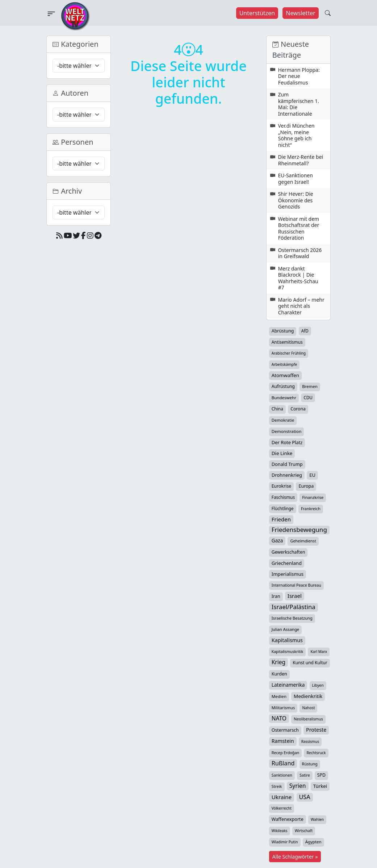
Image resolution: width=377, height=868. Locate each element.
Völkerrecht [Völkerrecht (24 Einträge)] (282, 808)
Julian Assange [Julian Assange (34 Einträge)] (285, 629)
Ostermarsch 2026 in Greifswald (300, 253)
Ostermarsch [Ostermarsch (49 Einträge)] (285, 730)
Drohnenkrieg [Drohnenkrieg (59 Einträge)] (287, 475)
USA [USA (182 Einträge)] (305, 797)
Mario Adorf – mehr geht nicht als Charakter (301, 306)
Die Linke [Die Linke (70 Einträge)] (282, 453)
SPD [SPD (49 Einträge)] (321, 775)
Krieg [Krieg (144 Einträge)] (278, 662)
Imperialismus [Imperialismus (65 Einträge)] (288, 574)
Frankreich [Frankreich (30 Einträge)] (311, 509)
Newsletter (300, 13)
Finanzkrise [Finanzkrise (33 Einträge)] (313, 497)
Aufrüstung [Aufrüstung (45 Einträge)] (283, 386)
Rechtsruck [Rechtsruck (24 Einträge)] (316, 753)
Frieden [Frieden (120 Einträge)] (281, 519)
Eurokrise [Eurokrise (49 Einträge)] (282, 486)
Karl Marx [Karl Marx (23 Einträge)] (319, 652)
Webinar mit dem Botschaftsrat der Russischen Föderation (298, 228)
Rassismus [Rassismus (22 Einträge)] (310, 741)
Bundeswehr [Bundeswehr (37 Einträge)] (284, 398)
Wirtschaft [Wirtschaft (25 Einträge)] (304, 831)
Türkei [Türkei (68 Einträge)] (320, 786)
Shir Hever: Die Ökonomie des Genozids (295, 200)
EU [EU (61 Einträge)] (312, 475)
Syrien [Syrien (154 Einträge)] (298, 786)
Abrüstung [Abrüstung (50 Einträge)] (283, 331)
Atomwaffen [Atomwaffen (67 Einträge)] (285, 375)
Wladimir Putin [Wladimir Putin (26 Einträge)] (285, 842)
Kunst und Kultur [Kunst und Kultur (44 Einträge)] (310, 663)
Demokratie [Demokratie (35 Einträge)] (283, 420)
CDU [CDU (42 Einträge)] (308, 397)
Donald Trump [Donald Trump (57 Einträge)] (287, 464)
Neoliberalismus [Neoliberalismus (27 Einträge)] (308, 719)
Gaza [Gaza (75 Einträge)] (277, 540)
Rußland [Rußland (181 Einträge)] (283, 763)
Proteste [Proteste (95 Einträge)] (316, 730)
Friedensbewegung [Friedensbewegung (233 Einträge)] (299, 530)
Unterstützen (257, 13)
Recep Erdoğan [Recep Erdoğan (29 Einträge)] (286, 753)
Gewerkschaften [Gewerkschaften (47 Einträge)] (288, 552)
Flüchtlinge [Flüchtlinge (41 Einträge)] (283, 508)
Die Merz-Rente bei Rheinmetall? (300, 160)
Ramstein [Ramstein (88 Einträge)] (283, 741)
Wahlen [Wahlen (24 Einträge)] (317, 819)
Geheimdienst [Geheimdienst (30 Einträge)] (303, 541)
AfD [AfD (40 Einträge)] (305, 331)
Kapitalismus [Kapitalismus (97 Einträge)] (287, 640)
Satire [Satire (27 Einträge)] (305, 775)
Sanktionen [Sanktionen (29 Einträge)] (282, 775)
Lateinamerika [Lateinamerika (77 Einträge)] (288, 685)
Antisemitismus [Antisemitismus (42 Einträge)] (287, 342)
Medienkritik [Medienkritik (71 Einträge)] (308, 696)
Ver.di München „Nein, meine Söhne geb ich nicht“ (296, 135)
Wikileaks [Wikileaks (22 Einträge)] (280, 831)
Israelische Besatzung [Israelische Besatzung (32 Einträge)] (292, 618)
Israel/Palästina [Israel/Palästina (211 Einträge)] (294, 607)
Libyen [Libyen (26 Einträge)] (318, 685)
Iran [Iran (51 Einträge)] (276, 596)
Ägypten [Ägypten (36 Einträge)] (313, 842)
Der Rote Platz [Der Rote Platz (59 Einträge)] (287, 442)
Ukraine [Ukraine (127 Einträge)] (282, 797)
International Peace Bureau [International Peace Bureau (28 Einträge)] (296, 585)
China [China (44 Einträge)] (277, 409)
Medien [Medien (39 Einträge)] (279, 696)
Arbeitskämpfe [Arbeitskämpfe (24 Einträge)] (284, 364)
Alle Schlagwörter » (295, 857)
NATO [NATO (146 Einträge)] (279, 718)
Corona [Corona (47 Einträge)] (298, 409)
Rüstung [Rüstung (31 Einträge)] (310, 764)
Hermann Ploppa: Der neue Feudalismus (299, 76)
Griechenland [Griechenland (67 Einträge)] (287, 563)
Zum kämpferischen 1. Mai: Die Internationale (298, 104)
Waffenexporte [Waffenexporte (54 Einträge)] (288, 819)
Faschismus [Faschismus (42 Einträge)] (283, 497)
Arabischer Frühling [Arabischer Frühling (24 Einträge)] (289, 353)
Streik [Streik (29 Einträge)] (277, 786)
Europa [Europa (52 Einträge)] (306, 486)
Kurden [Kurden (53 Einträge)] (279, 674)
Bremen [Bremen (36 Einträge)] (310, 386)
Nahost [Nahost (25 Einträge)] (308, 708)
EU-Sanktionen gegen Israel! (295, 179)
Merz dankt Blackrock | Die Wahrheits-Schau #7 (298, 278)
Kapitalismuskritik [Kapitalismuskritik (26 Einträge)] (288, 652)
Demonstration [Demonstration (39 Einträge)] (287, 431)
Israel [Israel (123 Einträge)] (295, 596)
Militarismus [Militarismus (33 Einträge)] (283, 708)
